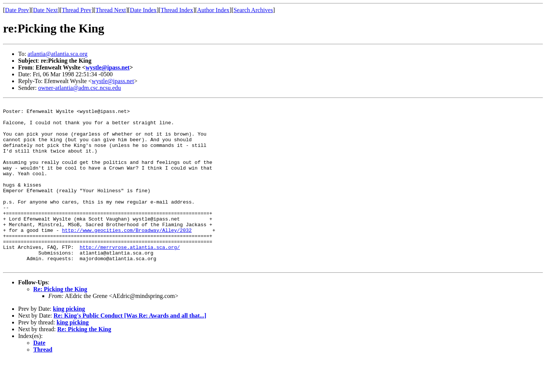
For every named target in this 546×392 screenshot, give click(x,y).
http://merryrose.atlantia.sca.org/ (130, 276)
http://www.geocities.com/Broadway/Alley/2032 (127, 256)
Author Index (213, 10)
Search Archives (253, 10)
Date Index (143, 10)
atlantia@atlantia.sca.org (57, 54)
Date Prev (17, 10)
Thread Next (111, 10)
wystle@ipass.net (107, 67)
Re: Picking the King (60, 322)
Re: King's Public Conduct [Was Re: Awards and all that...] (130, 348)
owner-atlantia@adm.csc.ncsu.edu (80, 88)
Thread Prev (77, 10)
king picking (69, 342)
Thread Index (177, 10)
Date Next (46, 10)
